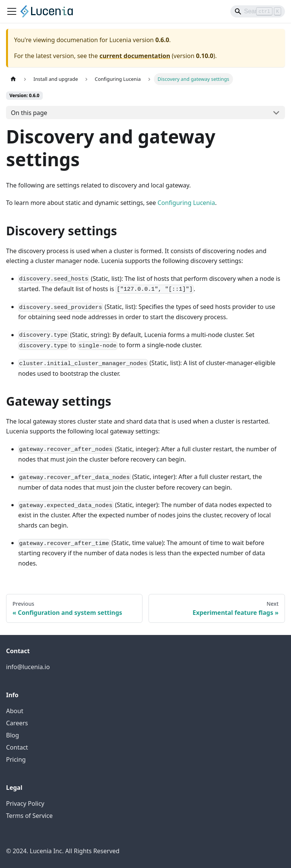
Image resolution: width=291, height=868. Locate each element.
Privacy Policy (25, 803)
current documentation (135, 56)
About (15, 711)
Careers (17, 723)
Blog (13, 735)
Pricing (16, 759)
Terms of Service (29, 816)
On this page (29, 113)
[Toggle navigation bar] (12, 11)
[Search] (258, 11)
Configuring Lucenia (186, 203)
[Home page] (13, 79)
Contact (17, 747)
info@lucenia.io (28, 667)
